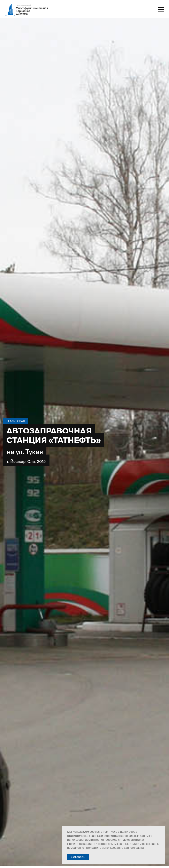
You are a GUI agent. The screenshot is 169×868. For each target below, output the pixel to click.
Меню (161, 10)
